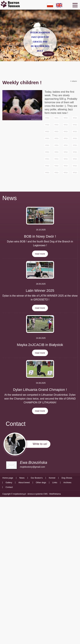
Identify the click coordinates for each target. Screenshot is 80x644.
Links (55, 483)
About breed (24, 483)
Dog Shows (67, 478)
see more (47, 53)
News (10, 198)
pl (50, 5)
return (73, 81)
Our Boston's (37, 478)
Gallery (9, 483)
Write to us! (40, 444)
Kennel (52, 478)
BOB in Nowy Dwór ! (40, 236)
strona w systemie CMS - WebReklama (44, 494)
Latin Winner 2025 (40, 291)
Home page (8, 478)
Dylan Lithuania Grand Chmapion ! (40, 390)
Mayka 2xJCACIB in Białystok (40, 345)
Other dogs (41, 483)
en (59, 5)
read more (40, 254)
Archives (67, 483)
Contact (9, 487)
